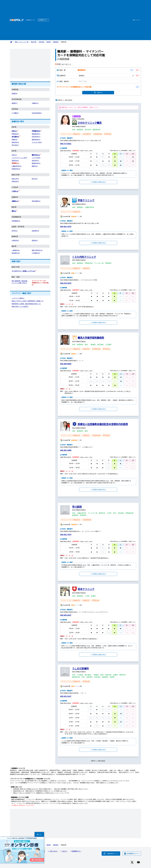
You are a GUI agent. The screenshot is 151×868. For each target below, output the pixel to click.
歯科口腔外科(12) (37, 250)
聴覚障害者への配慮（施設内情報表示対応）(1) (26, 303)
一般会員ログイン (111, 854)
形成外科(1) (15, 160)
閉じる (39, 834)
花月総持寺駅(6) (37, 113)
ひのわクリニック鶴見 (90, 123)
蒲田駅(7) (15, 103)
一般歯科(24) (16, 250)
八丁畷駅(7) (15, 113)
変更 (132, 70)
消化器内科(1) (36, 137)
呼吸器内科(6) (36, 131)
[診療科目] (106, 76)
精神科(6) (35, 240)
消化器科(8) (15, 137)
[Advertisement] (90, 17)
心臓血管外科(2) (17, 166)
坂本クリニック (86, 589)
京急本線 (42, 42)
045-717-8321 (66, 144)
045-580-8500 (66, 364)
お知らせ (64, 852)
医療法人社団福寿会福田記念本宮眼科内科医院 (103, 424)
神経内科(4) (15, 142)
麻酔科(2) (35, 166)
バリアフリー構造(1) (18, 298)
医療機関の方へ (44, 20)
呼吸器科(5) (15, 134)
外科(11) (14, 155)
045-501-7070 (66, 535)
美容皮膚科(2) (36, 201)
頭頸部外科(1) (16, 169)
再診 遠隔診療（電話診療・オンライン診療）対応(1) (19, 282)
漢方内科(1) (15, 145)
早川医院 (77, 507)
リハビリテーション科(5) (19, 158)
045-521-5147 (66, 697)
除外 (137, 70)
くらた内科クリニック (84, 257)
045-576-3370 (66, 284)
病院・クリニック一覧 (22, 42)
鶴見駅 (49, 42)
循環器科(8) (15, 163)
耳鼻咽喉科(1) (16, 220)
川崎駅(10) (35, 103)
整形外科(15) (36, 155)
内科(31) (14, 131)
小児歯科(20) (36, 252)
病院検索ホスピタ (31, 20)
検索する (98, 93)
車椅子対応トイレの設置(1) (20, 306)
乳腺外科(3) (15, 181)
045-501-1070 (66, 227)
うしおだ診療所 (81, 669)
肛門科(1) (15, 230)
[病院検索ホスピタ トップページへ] (17, 20)
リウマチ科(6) (36, 158)
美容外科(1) (35, 160)
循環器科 (56, 42)
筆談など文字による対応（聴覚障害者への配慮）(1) (28, 300)
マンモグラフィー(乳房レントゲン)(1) (24, 270)
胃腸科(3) (15, 139)
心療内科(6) (15, 240)
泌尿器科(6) (35, 230)
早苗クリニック (86, 201)
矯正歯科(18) (16, 252)
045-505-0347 (66, 616)
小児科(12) (15, 191)
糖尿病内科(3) (36, 139)
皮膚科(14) (15, 201)
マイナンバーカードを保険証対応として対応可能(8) (40, 282)
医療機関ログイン (132, 854)
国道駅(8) (15, 94)
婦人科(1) (35, 178)
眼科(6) (14, 211)
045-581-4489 (66, 451)
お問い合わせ (53, 852)
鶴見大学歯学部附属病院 (91, 338)
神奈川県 (34, 42)
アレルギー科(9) (37, 142)
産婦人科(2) (15, 178)
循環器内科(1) (36, 134)
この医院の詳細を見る (98, 182)
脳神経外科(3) (36, 163)
